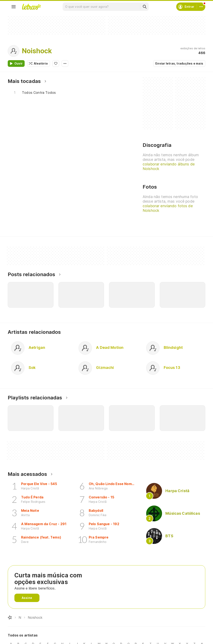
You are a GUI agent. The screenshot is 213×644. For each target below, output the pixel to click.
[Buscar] (145, 7)
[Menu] (14, 7)
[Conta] (201, 7)
